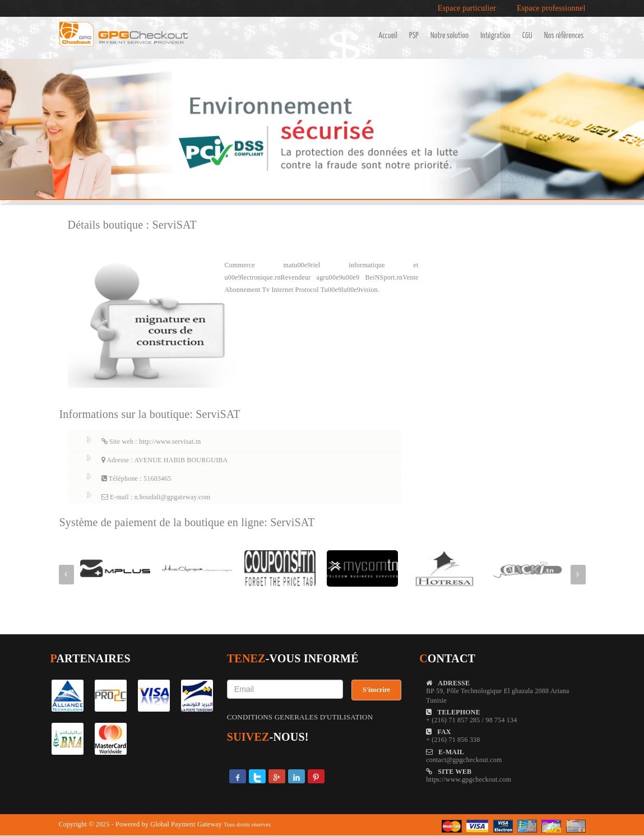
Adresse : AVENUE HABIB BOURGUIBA (165, 460)
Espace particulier (467, 8)
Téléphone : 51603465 (136, 479)
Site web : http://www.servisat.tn (151, 442)
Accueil (388, 36)
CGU (527, 36)
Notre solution (450, 36)
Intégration (495, 36)
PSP (414, 36)
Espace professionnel (551, 8)
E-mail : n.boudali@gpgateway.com (156, 497)
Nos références (564, 36)
